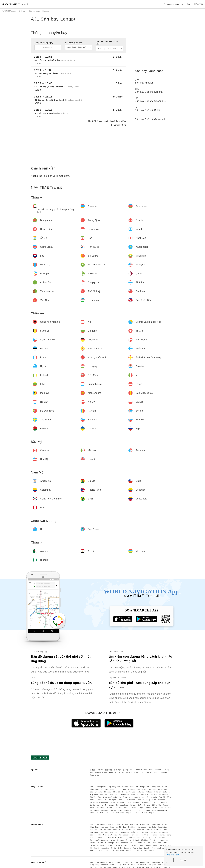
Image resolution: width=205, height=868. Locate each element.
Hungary (121, 802)
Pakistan (158, 792)
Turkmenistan (124, 795)
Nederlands (94, 775)
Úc (113, 813)
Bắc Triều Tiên (96, 797)
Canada (148, 808)
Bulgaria (154, 797)
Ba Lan (147, 805)
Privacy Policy (172, 855)
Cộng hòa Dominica (160, 810)
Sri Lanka (99, 792)
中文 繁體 (108, 770)
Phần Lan (141, 800)
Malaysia (140, 792)
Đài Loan (145, 795)
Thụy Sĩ (162, 797)
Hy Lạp (113, 802)
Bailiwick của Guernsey (99, 802)
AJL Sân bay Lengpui (54, 19)
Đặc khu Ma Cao (129, 792)
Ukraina (135, 808)
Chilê (120, 810)
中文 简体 (117, 770)
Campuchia (142, 789)
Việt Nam (154, 795)
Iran (125, 789)
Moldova (100, 805)
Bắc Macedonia (122, 805)
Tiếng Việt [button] (198, 4)
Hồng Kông (94, 789)
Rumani (166, 805)
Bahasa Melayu (141, 770)
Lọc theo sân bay (107, 43)
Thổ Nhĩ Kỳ (135, 795)
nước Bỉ (146, 797)
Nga (141, 808)
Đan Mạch (112, 800)
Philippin (149, 792)
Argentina (105, 810)
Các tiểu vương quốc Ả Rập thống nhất (105, 787)
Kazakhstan (162, 789)
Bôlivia (113, 810)
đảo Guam (120, 813)
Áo (120, 797)
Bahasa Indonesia (156, 770)
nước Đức (102, 800)
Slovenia (110, 808)
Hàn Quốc (152, 789)
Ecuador (147, 810)
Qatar (165, 792)
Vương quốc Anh (159, 800)
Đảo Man (144, 802)
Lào (92, 792)
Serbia (93, 808)
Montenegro (110, 805)
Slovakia (119, 808)
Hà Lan (133, 805)
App (189, 4)
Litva (155, 802)
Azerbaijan (134, 787)
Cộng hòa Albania (110, 797)
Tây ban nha (130, 800)
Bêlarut (127, 808)
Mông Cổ (117, 792)
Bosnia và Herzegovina (132, 797)
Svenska (164, 772)
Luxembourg (163, 802)
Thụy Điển (101, 808)
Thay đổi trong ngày (44, 43)
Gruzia (165, 787)
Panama (163, 808)
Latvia (92, 805)
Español (129, 772)
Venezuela (100, 813)
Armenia (125, 787)
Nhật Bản (132, 789)
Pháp (148, 800)
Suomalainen (147, 772)
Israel (112, 789)
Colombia (127, 810)
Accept (183, 860)
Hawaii (97, 810)
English (100, 770)
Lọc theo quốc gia (74, 43)
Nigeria (152, 813)
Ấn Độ (119, 789)
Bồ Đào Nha (156, 805)
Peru (108, 813)
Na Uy (140, 805)
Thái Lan (113, 795)
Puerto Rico (137, 810)
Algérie (129, 813)
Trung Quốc (156, 787)
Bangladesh (145, 787)
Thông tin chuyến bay (174, 4)
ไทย (131, 770)
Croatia (129, 802)
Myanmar (108, 792)
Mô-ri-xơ (144, 813)
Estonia (121, 800)
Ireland (136, 802)
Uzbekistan (164, 795)
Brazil (92, 813)
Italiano (137, 772)
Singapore (104, 795)
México (155, 808)
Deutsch (121, 772)
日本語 (93, 770)
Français (113, 772)
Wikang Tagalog (101, 772)
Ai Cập (136, 813)
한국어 (126, 770)
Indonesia (104, 789)
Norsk (156, 772)
